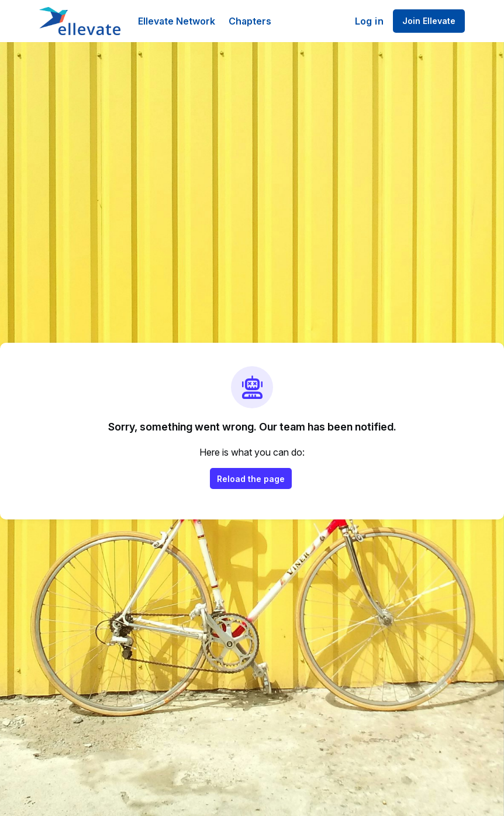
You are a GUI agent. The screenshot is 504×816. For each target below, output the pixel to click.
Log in (369, 21)
